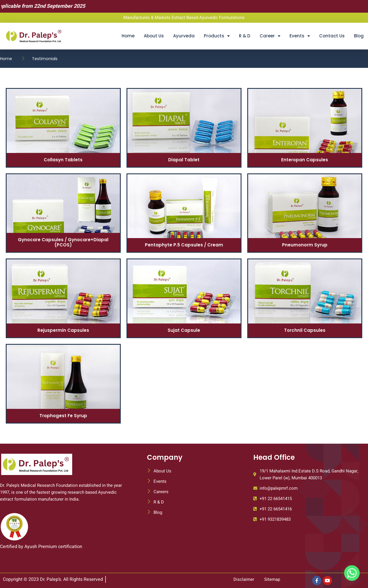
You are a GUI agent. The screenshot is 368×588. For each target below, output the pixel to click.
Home (128, 36)
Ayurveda (184, 36)
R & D (245, 36)
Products (217, 36)
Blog (359, 36)
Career (270, 36)
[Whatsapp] (352, 573)
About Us (154, 36)
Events (300, 36)
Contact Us (332, 36)
